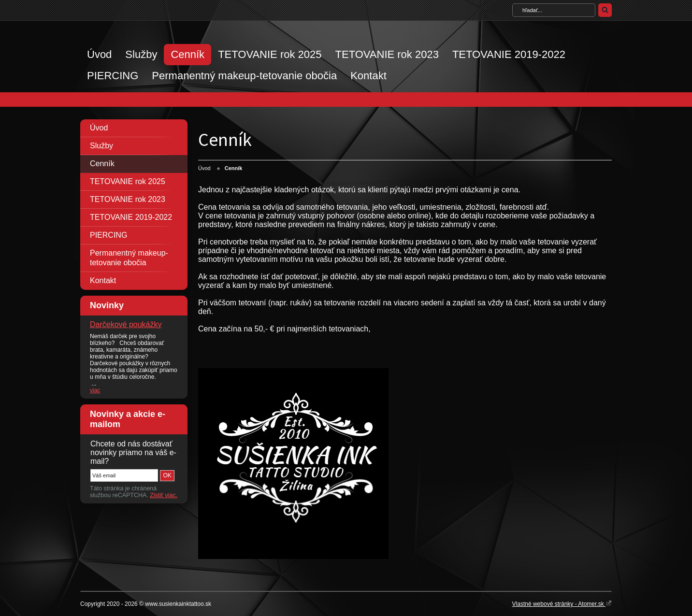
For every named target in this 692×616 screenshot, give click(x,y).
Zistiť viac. (164, 495)
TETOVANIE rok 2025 (270, 54)
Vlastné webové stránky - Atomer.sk (562, 603)
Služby (141, 54)
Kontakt (368, 76)
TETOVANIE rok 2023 (387, 54)
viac (95, 390)
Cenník (187, 54)
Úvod (99, 54)
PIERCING (113, 76)
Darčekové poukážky (126, 324)
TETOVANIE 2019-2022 (509, 54)
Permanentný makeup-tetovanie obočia (244, 76)
